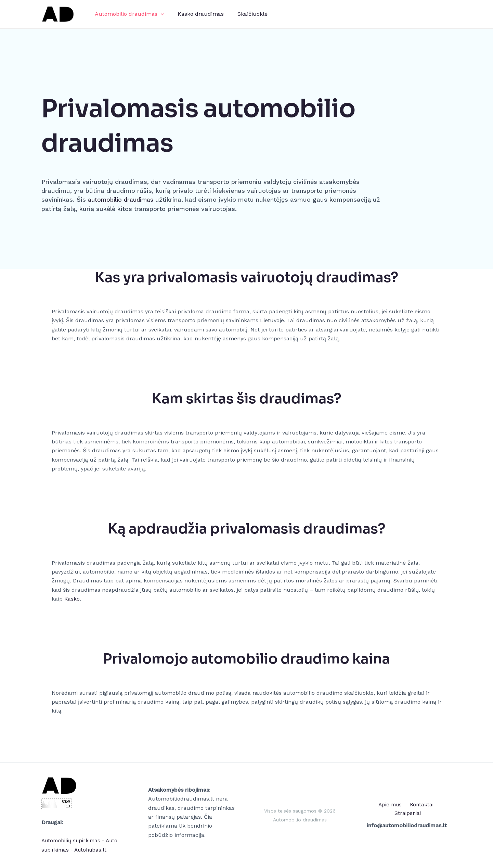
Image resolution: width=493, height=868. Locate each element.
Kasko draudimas (197, 14)
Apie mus (375, 809)
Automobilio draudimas (128, 14)
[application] (159, 14)
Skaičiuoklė (246, 14)
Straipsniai (437, 809)
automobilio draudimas (123, 199)
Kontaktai (406, 809)
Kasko (72, 599)
